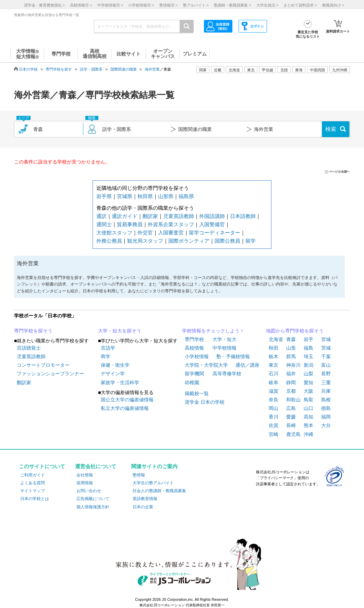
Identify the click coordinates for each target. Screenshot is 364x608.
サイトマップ (33, 491)
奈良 (274, 400)
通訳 (101, 216)
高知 (308, 417)
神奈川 (293, 365)
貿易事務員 (130, 224)
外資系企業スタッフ (171, 224)
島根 (326, 400)
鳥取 (308, 400)
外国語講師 (212, 216)
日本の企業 (143, 507)
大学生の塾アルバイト (153, 483)
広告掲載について (93, 499)
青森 (291, 339)
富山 (326, 365)
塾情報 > (168, 5)
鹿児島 (293, 434)
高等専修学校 (227, 374)
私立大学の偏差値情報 (125, 408)
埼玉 (308, 356)
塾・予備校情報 (233, 356)
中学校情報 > (110, 5)
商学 (106, 356)
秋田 (274, 348)
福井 (291, 374)
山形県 (166, 196)
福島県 (186, 196)
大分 (326, 425)
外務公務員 (109, 241)
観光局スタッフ (145, 241)
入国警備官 (212, 224)
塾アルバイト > (196, 5)
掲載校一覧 (197, 393)
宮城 (326, 339)
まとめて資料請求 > (300, 5)
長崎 (291, 425)
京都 (291, 391)
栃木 (274, 356)
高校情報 (194, 348)
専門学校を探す (59, 69)
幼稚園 (192, 382)
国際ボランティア (189, 241)
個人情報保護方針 (93, 507)
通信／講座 (247, 365)
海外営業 (152, 69)
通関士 (104, 224)
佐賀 (274, 425)
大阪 (308, 391)
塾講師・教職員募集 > (232, 5)
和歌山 (293, 400)
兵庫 (326, 391)
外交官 (145, 233)
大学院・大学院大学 (206, 365)
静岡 (291, 382)
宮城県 (125, 196)
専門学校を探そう (33, 331)
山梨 (308, 374)
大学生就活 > (267, 5)
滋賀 (274, 391)
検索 (331, 129)
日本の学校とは (35, 499)
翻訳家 (150, 216)
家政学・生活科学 (120, 382)
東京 (274, 365)
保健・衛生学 (115, 365)
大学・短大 (225, 339)
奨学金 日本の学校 (205, 402)
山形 (291, 348)
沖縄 (308, 434)
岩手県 (104, 196)
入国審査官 (171, 233)
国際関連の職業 (124, 69)
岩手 (308, 339)
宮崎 (274, 434)
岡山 (274, 408)
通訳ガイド (125, 216)
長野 (326, 374)
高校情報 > (81, 5)
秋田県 (145, 196)
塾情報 (139, 475)
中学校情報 (225, 348)
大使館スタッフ (114, 233)
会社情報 (85, 475)
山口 (308, 408)
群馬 (291, 356)
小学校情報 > (141, 5)
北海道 (234, 70)
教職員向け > (333, 5)
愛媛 (291, 417)
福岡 (326, 417)
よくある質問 (33, 483)
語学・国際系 (91, 69)
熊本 (308, 425)
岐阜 (274, 382)
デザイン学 (113, 374)
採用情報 (85, 483)
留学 (251, 241)
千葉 (326, 356)
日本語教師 (243, 216)
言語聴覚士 (29, 348)
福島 (308, 348)
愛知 (308, 382)
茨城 (326, 348)
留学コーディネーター (215, 233)
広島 (291, 408)
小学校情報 (197, 356)
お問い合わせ (89, 491)
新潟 (308, 365)
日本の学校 (28, 69)
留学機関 (194, 374)
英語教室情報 (145, 499)
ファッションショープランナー (50, 374)
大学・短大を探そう (120, 331)
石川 (274, 374)
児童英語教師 (179, 216)
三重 (326, 382)
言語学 (108, 348)
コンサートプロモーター (43, 365)
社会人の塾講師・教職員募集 (159, 491)
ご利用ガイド (33, 475)
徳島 (326, 408)
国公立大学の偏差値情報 (127, 400)
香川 (274, 417)
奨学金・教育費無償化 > (44, 5)
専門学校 (194, 339)
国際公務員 (227, 241)
